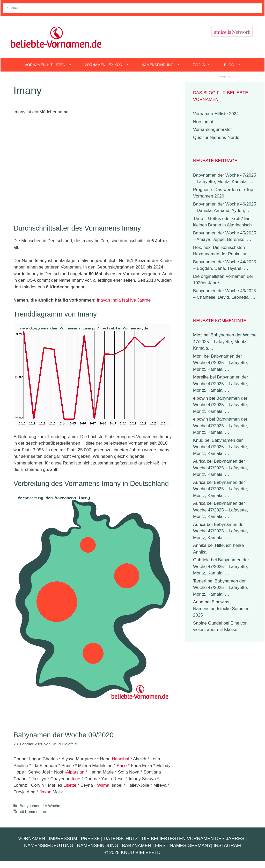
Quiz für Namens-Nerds (216, 137)
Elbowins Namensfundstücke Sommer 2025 (221, 609)
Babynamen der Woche (40, 806)
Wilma (103, 785)
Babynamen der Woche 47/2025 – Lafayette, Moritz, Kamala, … (225, 342)
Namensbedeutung (49, 846)
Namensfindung (164, 65)
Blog (235, 65)
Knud (198, 440)
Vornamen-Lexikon (110, 65)
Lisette (70, 785)
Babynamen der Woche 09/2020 (64, 735)
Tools (205, 65)
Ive (133, 300)
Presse (90, 839)
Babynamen (137, 846)
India (116, 300)
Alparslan (75, 772)
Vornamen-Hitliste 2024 (216, 114)
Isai (126, 300)
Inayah (103, 300)
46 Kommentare (34, 812)
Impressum (63, 839)
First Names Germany (183, 846)
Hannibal (120, 759)
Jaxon (45, 792)
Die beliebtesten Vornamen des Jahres (193, 839)
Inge (76, 779)
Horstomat (203, 122)
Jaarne (144, 300)
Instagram (227, 846)
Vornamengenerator (212, 129)
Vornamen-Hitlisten (51, 65)
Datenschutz (121, 839)
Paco (122, 766)
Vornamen (32, 839)
